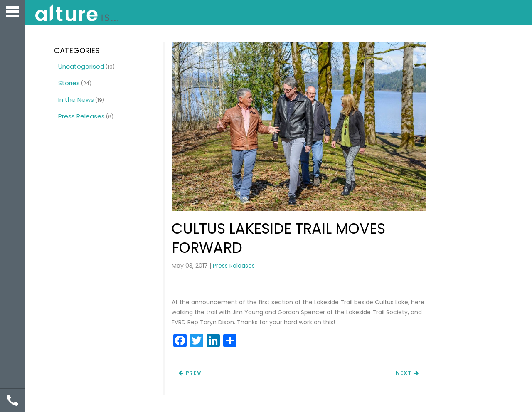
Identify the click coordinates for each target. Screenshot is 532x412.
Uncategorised (81, 66)
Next (408, 373)
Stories (69, 83)
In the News (76, 100)
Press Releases (234, 266)
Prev (190, 373)
